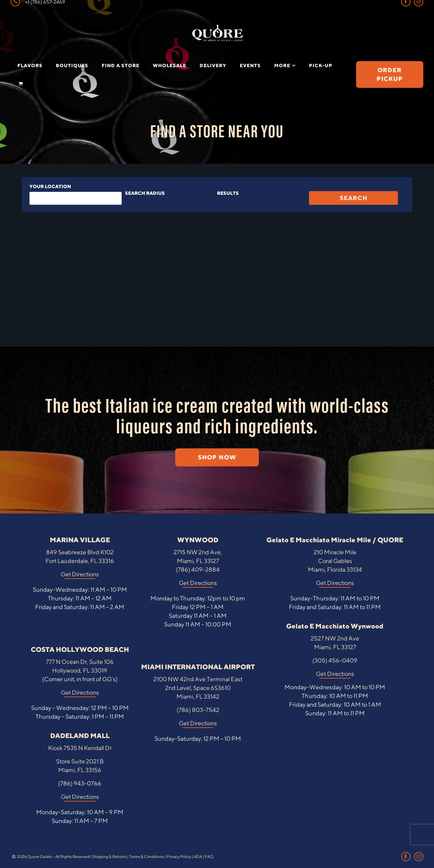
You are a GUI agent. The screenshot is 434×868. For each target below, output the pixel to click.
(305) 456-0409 (335, 660)
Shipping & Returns (109, 856)
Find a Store (121, 65)
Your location (50, 186)
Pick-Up (321, 65)
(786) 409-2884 (198, 569)
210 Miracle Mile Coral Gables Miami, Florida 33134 (335, 561)
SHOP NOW (217, 457)
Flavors (30, 65)
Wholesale (170, 65)
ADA (198, 856)
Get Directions (80, 574)
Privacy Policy (179, 856)
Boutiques (72, 65)
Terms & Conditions (146, 856)
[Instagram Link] (419, 857)
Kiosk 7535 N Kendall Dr (80, 748)
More (282, 65)
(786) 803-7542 (198, 710)
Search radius (145, 193)
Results (228, 193)
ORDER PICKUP (390, 74)
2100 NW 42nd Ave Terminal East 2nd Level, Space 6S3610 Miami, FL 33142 (198, 688)
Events (250, 65)
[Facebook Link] (406, 857)
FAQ (209, 856)
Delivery (213, 65)
